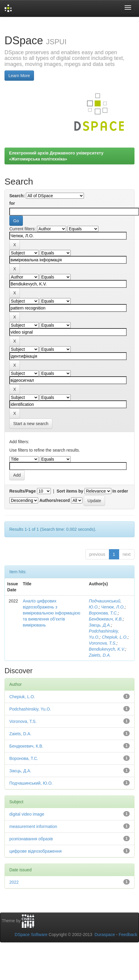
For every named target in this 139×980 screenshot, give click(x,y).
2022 (14, 882)
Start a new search (31, 424)
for (12, 203)
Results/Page (23, 491)
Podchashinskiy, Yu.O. (30, 709)
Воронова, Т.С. (103, 613)
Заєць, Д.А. (100, 625)
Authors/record (55, 500)
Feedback (128, 935)
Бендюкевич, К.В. (106, 619)
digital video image (27, 814)
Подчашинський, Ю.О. (31, 783)
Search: (17, 196)
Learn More (19, 76)
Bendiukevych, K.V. (107, 649)
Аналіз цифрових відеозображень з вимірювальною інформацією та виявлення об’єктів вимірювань (52, 613)
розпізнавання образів (31, 839)
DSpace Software (31, 935)
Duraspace (105, 935)
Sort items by (70, 491)
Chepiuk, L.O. (115, 637)
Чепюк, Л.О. (113, 607)
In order (120, 491)
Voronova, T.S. (103, 643)
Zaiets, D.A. (100, 655)
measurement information (33, 826)
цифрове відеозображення (36, 851)
